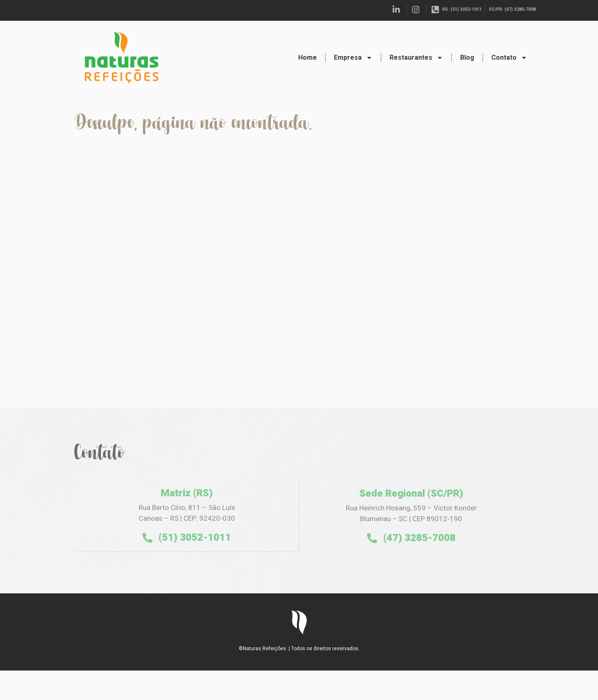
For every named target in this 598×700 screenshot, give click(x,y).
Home (308, 58)
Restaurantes (416, 58)
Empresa (353, 58)
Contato (509, 58)
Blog (467, 58)
